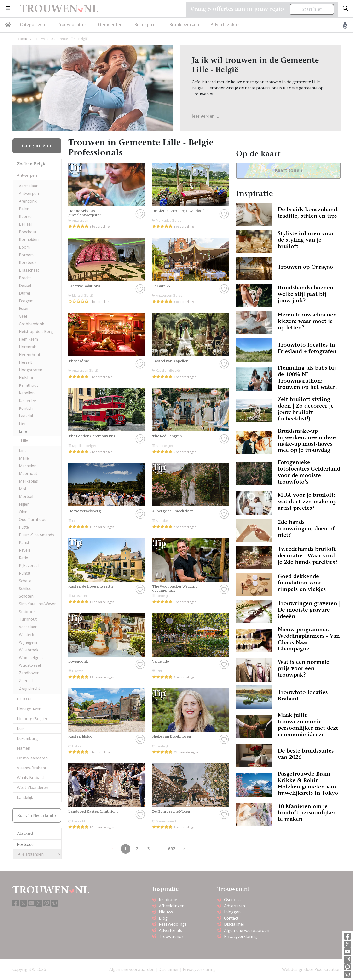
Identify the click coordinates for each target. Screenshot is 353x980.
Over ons (232, 900)
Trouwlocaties (72, 25)
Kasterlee (27, 401)
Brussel (24, 699)
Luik (21, 729)
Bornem (26, 255)
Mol (22, 489)
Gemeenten (110, 25)
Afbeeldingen (172, 906)
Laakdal (26, 416)
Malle (24, 458)
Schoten (26, 596)
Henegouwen (29, 709)
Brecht (25, 278)
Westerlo (27, 635)
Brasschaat (29, 270)
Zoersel (26, 681)
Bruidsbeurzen (184, 25)
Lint (22, 450)
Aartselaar (28, 186)
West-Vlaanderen (33, 787)
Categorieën (33, 25)
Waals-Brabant (31, 778)
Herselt (26, 362)
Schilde (25, 589)
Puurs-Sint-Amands (36, 535)
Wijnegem (28, 642)
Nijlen (24, 504)
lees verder (205, 116)
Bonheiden (29, 239)
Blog (163, 918)
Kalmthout (28, 385)
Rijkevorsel (29, 566)
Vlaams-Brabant (32, 768)
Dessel (25, 286)
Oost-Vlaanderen (32, 758)
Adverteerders (225, 25)
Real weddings (173, 924)
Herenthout (30, 355)
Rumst (25, 573)
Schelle (25, 581)
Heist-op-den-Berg (36, 332)
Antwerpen (27, 175)
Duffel (24, 293)
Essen (24, 309)
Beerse (25, 216)
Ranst (24, 542)
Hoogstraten (31, 370)
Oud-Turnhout (32, 519)
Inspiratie (168, 900)
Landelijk (25, 797)
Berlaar (26, 224)
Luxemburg (27, 738)
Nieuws (166, 912)
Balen (24, 209)
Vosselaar (28, 627)
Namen (24, 748)
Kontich (26, 408)
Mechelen (28, 466)
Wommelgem (31, 658)
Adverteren (234, 906)
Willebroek (29, 650)
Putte (24, 527)
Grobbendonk (32, 324)
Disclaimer (234, 924)
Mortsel (26, 496)
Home (23, 39)
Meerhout (28, 473)
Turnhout (28, 619)
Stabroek (27, 612)
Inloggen (232, 912)
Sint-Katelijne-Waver (37, 604)
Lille (23, 431)
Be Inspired (146, 25)
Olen (23, 512)
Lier (22, 424)
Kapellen (27, 393)
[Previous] (183, 849)
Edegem (26, 301)
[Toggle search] (345, 8)
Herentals (28, 347)
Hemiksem (28, 339)
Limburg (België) (32, 719)
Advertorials (171, 930)
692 (172, 849)
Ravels (25, 550)
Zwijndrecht (29, 688)
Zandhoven (29, 673)
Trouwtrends (171, 936)
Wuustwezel (30, 665)
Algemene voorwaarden (247, 930)
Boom (24, 247)
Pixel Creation (327, 969)
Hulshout (27, 378)
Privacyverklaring (240, 936)
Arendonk (28, 201)
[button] (8, 8)
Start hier (312, 9)
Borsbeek (28, 262)
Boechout (28, 232)
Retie (23, 558)
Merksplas (28, 481)
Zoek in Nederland (36, 815)
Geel (23, 316)
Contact (231, 918)
